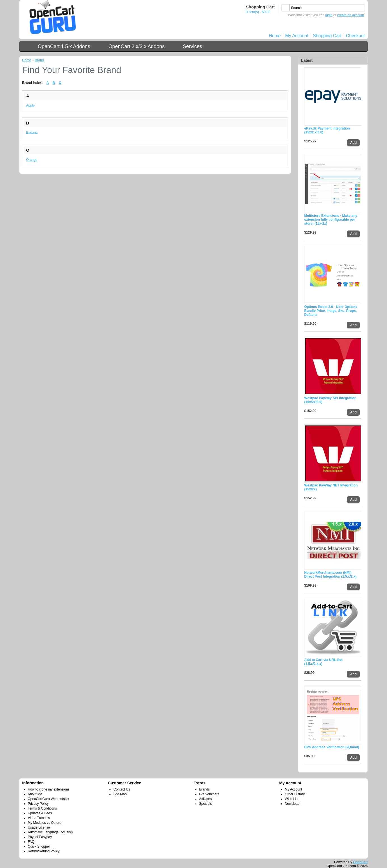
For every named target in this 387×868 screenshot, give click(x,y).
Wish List (292, 799)
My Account (297, 36)
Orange (32, 160)
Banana (32, 133)
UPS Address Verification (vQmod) (332, 747)
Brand (39, 60)
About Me (35, 794)
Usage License (39, 827)
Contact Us (122, 789)
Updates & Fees (40, 813)
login (329, 15)
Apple (30, 105)
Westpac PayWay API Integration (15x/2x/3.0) (330, 400)
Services (192, 46)
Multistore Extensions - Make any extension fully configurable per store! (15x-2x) (331, 220)
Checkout (355, 36)
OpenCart (360, 862)
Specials (206, 804)
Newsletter (293, 804)
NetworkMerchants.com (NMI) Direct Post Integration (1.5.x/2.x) (330, 575)
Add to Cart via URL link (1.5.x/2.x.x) (323, 662)
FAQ (31, 842)
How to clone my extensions (49, 789)
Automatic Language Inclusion (50, 832)
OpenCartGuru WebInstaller (49, 799)
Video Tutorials (39, 818)
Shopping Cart (327, 36)
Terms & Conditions (42, 808)
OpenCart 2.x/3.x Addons (136, 46)
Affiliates (206, 799)
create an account (350, 15)
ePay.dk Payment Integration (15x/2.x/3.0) (327, 130)
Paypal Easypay (40, 837)
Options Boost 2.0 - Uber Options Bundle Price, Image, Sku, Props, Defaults (331, 311)
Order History (295, 794)
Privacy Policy (38, 804)
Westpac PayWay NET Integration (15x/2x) (331, 487)
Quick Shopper (39, 846)
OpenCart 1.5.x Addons (64, 46)
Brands (205, 789)
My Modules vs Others (44, 823)
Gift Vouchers (209, 794)
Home (275, 36)
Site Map (120, 794)
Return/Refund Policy (44, 851)
